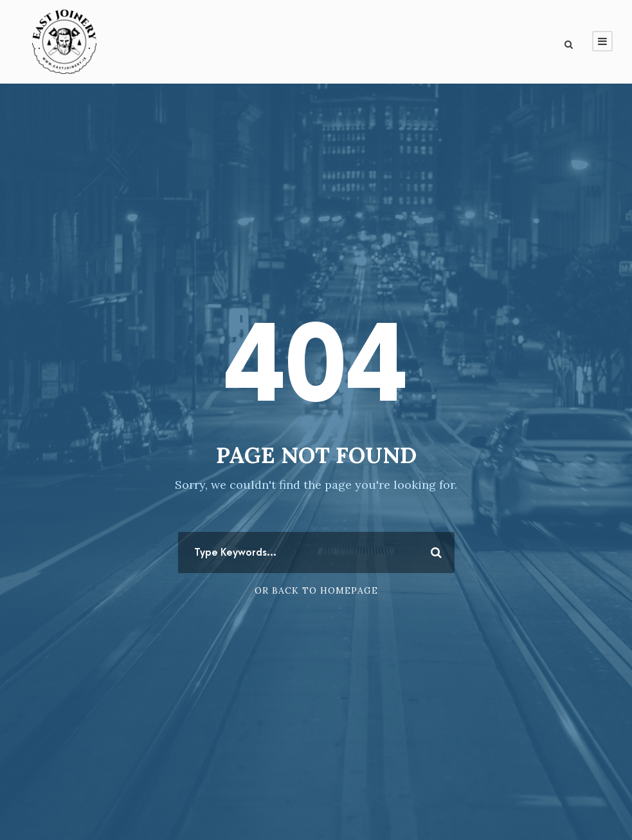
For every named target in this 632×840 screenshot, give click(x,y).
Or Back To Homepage (316, 590)
